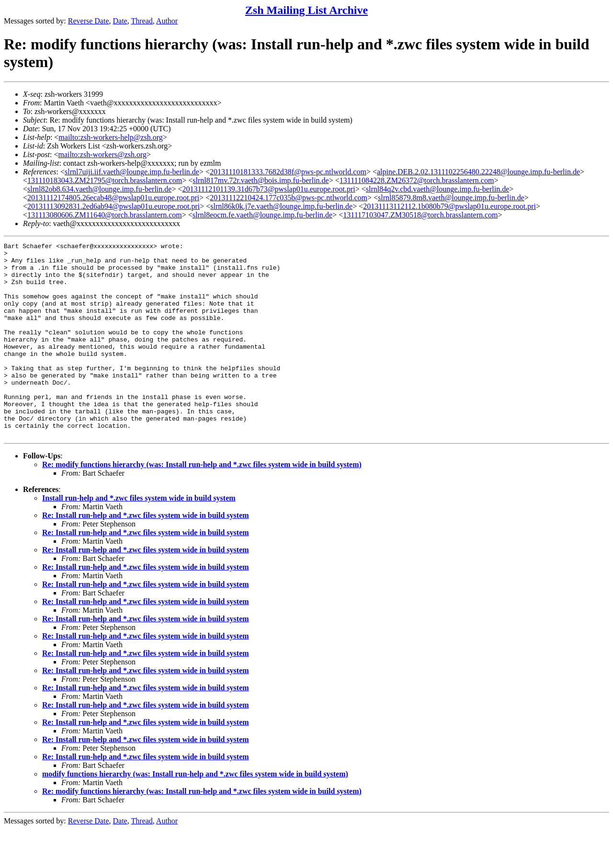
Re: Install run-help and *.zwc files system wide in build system (146, 554)
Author (167, 21)
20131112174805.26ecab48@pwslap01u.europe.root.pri (113, 198)
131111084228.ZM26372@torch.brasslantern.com (417, 180)
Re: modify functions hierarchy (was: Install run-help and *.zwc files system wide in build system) (202, 503)
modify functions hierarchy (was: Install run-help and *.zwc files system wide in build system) (195, 813)
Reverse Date (89, 21)
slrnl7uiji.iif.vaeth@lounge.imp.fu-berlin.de (132, 172)
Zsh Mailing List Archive (306, 10)
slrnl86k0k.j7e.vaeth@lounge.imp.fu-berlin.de (281, 206)
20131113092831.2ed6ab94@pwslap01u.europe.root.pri (114, 206)
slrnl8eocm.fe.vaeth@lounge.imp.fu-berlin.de (262, 215)
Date (120, 21)
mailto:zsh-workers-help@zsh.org (111, 137)
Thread (142, 21)
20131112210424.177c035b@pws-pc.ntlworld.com (289, 198)
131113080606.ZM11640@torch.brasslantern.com (105, 215)
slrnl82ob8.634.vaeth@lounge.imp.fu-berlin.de (99, 189)
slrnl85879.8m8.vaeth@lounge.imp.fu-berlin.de (451, 198)
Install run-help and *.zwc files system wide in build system (139, 537)
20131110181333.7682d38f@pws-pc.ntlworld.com (288, 172)
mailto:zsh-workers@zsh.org (102, 154)
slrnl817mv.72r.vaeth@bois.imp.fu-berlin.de (261, 180)
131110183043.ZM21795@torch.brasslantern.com (105, 180)
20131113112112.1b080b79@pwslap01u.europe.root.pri (449, 206)
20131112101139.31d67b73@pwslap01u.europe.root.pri (268, 189)
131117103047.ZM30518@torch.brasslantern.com (420, 215)
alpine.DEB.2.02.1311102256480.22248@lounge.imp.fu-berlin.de (478, 172)
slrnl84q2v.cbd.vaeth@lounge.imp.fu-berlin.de (437, 189)
